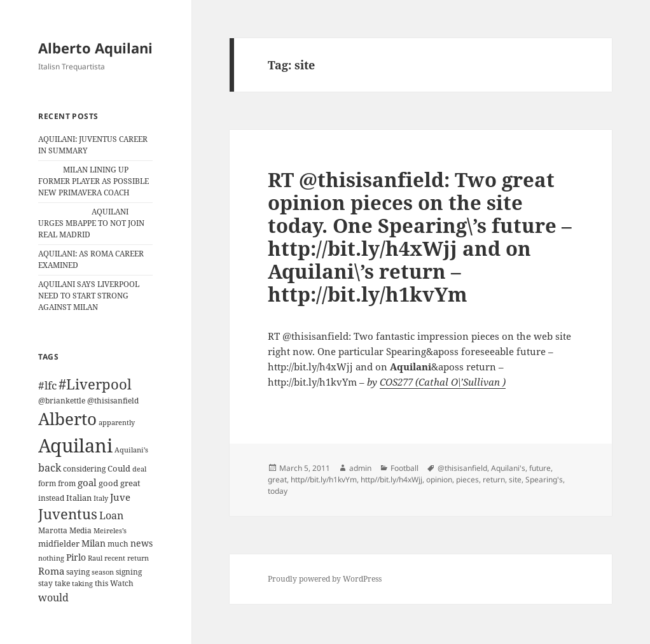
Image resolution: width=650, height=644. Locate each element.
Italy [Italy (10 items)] (101, 498)
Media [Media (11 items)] (80, 530)
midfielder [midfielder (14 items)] (59, 543)
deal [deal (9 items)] (139, 469)
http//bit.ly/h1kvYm (324, 479)
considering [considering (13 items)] (84, 469)
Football (405, 468)
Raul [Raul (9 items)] (95, 558)
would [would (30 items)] (53, 597)
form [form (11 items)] (47, 483)
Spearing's (544, 479)
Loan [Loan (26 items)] (111, 515)
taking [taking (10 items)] (82, 583)
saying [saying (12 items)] (78, 572)
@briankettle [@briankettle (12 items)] (62, 401)
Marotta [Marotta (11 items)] (53, 530)
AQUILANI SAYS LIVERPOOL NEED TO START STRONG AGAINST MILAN (89, 296)
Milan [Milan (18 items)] (93, 543)
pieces (467, 479)
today (278, 491)
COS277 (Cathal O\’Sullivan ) (443, 382)
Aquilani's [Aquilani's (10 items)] (131, 450)
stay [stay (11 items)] (45, 583)
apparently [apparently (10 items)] (117, 422)
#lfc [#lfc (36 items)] (47, 385)
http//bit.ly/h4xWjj (391, 479)
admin (360, 468)
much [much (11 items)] (118, 544)
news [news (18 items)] (142, 543)
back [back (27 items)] (50, 468)
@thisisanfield (462, 468)
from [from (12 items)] (67, 483)
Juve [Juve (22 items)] (120, 497)
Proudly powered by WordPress (325, 579)
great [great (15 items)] (130, 483)
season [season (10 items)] (103, 572)
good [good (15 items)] (108, 483)
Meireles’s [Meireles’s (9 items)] (110, 531)
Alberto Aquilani (95, 48)
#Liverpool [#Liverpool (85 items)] (95, 384)
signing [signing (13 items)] (129, 572)
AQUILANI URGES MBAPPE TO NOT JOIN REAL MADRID (91, 223)
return (494, 479)
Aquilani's (508, 468)
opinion (439, 479)
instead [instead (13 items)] (51, 498)
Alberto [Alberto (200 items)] (67, 419)
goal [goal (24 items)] (87, 483)
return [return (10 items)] (138, 558)
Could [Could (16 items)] (119, 468)
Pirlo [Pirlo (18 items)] (76, 557)
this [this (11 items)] (101, 583)
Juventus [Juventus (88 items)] (68, 514)
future (540, 468)
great (277, 479)
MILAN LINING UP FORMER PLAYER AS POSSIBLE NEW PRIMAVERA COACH (93, 181)
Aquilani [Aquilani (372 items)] (75, 445)
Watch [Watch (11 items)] (122, 583)
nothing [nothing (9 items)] (51, 558)
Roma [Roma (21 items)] (51, 571)
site (515, 479)
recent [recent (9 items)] (115, 558)
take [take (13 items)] (62, 583)
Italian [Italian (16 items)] (79, 498)
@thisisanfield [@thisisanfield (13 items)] (113, 401)
